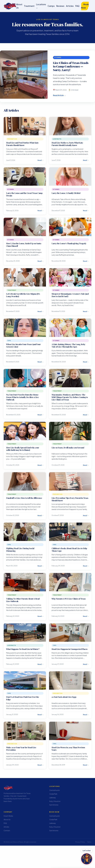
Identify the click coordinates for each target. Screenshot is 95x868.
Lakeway (53, 798)
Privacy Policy (80, 842)
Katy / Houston (55, 801)
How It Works (8, 816)
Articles (70, 6)
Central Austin (55, 790)
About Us (7, 820)
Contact (7, 830)
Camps (51, 6)
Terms (89, 842)
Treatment (29, 6)
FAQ (77, 6)
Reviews (60, 6)
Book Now (85, 6)
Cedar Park (53, 794)
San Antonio (54, 805)
